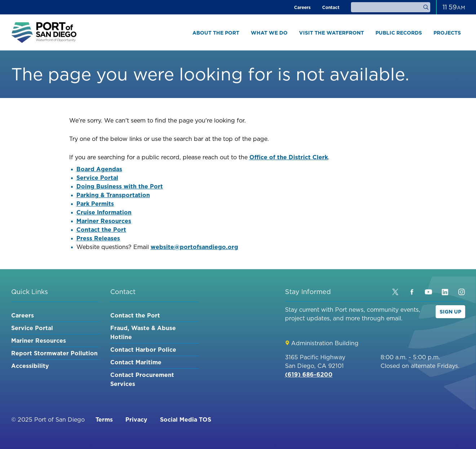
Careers (302, 7)
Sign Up (450, 312)
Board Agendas (99, 169)
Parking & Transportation (113, 195)
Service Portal (97, 178)
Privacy (136, 419)
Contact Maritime (136, 362)
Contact (331, 7)
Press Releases (98, 238)
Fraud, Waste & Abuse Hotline (143, 332)
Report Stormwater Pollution (54, 353)
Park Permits (95, 204)
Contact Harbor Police (143, 350)
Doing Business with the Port (120, 186)
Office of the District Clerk (289, 157)
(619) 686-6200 (309, 374)
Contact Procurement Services (142, 379)
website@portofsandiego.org (194, 247)
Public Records (399, 33)
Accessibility (30, 366)
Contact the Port (101, 230)
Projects (447, 33)
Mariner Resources (104, 221)
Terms (104, 419)
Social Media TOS (186, 419)
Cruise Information (104, 212)
